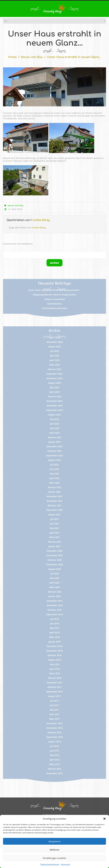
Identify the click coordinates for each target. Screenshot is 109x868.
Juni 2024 (54, 387)
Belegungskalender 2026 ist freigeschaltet (55, 295)
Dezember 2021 (55, 496)
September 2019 (55, 614)
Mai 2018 (55, 664)
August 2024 (54, 383)
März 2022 (54, 483)
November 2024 (55, 378)
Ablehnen (55, 850)
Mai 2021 (55, 528)
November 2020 (55, 555)
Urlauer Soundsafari (55, 299)
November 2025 (55, 342)
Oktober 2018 (55, 655)
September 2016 (55, 737)
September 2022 (55, 455)
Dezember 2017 (55, 683)
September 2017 (55, 692)
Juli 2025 (55, 351)
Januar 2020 (54, 596)
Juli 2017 (55, 701)
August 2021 (54, 515)
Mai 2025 (55, 356)
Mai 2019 (55, 628)
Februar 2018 (55, 678)
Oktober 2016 (55, 732)
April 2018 (54, 669)
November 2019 (55, 605)
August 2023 (54, 415)
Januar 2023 (54, 442)
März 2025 (54, 365)
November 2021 (55, 501)
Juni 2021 (54, 524)
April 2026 (54, 337)
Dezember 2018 (55, 646)
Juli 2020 (55, 574)
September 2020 (55, 564)
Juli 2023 (55, 419)
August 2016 (54, 742)
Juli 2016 (55, 746)
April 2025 (54, 360)
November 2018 (55, 651)
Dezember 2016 (55, 723)
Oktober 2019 (55, 610)
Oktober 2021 (55, 505)
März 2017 (54, 719)
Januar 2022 (54, 492)
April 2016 (54, 760)
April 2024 (54, 392)
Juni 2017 (54, 705)
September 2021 (55, 510)
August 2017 (54, 696)
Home (12, 57)
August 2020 (54, 569)
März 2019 (54, 637)
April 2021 (54, 533)
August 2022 (54, 460)
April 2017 (54, 714)
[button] (104, 819)
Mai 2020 (55, 578)
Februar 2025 (55, 369)
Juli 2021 (55, 519)
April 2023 (54, 433)
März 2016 (54, 764)
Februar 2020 (55, 592)
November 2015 (55, 773)
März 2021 (54, 537)
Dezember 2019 (55, 601)
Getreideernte (54, 304)
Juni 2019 (54, 623)
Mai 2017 (55, 710)
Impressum (65, 864)
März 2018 (54, 673)
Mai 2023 (55, 428)
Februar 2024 (55, 396)
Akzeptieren (55, 841)
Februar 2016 (55, 769)
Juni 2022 (54, 469)
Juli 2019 (55, 619)
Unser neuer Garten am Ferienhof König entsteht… (54, 290)
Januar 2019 (54, 642)
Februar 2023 (55, 437)
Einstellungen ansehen (54, 858)
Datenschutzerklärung (50, 864)
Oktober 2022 (55, 451)
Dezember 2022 (55, 446)
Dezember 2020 (55, 551)
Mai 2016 (55, 755)
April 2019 (54, 633)
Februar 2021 (55, 542)
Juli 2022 (55, 465)
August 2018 (54, 660)
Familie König (40, 220)
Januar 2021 (54, 546)
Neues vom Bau (32, 57)
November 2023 (55, 406)
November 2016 (55, 728)
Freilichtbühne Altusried (55, 308)
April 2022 (54, 478)
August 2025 (54, 347)
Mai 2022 (55, 474)
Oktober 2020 (55, 560)
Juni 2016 (54, 751)
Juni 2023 (54, 424)
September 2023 (55, 410)
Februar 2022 (55, 487)
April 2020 (54, 583)
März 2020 (54, 587)
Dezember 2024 (55, 374)
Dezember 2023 (55, 401)
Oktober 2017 (55, 687)
